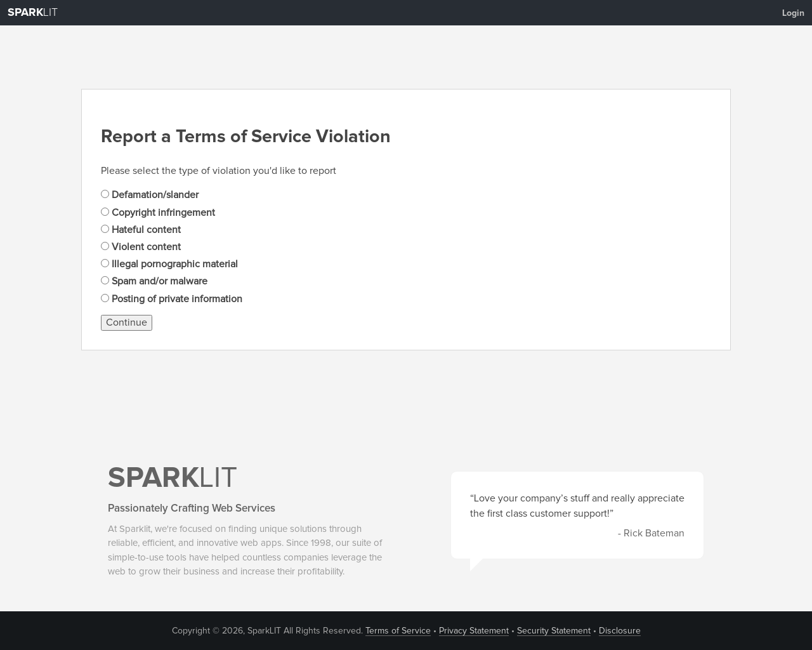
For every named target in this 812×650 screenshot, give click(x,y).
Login (793, 13)
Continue (127, 322)
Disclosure (620, 631)
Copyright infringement (158, 213)
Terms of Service (398, 631)
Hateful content (141, 230)
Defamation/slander (150, 195)
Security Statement (554, 631)
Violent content (141, 247)
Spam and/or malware (154, 281)
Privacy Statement (474, 631)
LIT (33, 13)
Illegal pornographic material (169, 264)
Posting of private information (172, 299)
